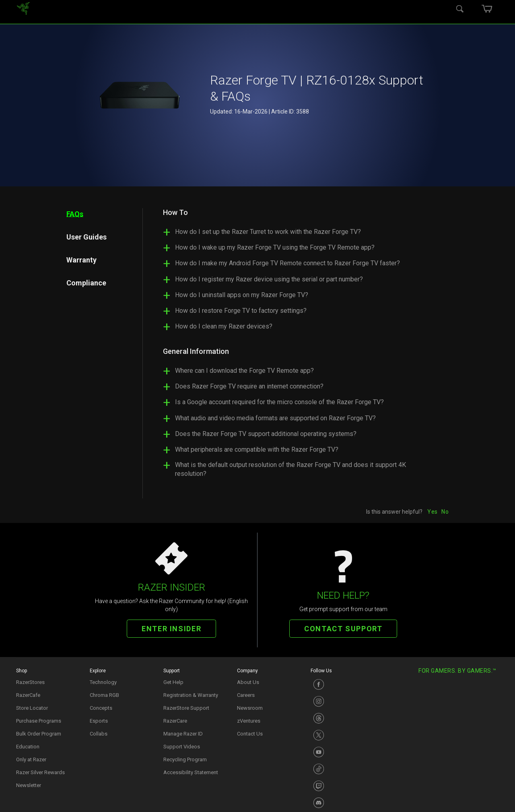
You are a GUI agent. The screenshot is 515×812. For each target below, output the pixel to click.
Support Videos (182, 747)
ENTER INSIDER (171, 629)
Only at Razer (31, 759)
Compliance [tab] (86, 282)
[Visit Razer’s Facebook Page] (343, 684)
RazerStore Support (186, 708)
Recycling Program (185, 759)
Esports (99, 721)
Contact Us (250, 734)
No (445, 512)
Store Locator (32, 708)
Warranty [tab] (81, 259)
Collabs (99, 734)
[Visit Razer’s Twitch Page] (343, 786)
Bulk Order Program (39, 734)
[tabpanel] (296, 346)
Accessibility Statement (191, 772)
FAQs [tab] (75, 214)
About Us (248, 682)
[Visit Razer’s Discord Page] (343, 803)
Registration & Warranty (191, 695)
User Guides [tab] (87, 237)
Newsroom (250, 708)
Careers (246, 695)
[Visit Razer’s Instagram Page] (343, 701)
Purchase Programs (39, 721)
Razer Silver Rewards (40, 772)
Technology (103, 682)
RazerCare (175, 721)
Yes (432, 512)
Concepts (101, 708)
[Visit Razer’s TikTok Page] (343, 769)
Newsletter (29, 785)
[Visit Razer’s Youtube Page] (343, 752)
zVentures (249, 721)
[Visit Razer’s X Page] (343, 735)
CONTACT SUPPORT (343, 629)
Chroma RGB (104, 695)
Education (28, 747)
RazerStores (30, 682)
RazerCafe (28, 695)
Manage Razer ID (183, 734)
